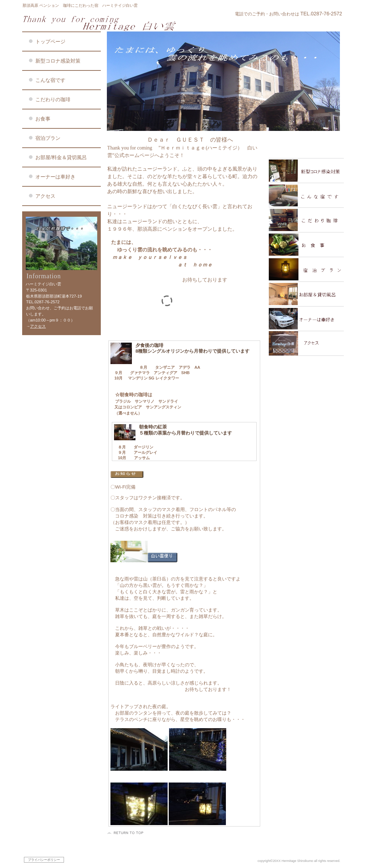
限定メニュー (306, 146)
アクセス (38, 326)
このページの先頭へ (126, 833)
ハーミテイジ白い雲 (108, 23)
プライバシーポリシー (44, 860)
